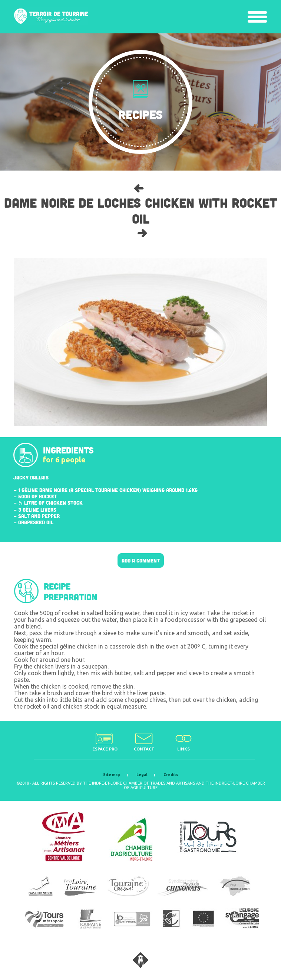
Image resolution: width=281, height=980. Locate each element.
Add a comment (141, 560)
